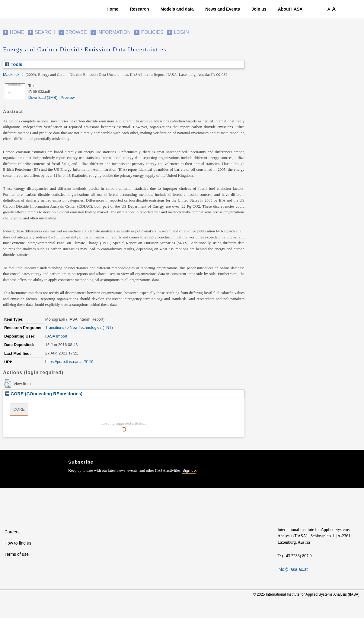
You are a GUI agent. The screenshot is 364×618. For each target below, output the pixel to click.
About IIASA (290, 9)
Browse (76, 32)
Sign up (189, 470)
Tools (14, 64)
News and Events (223, 9)
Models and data (177, 9)
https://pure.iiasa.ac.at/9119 (69, 362)
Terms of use (17, 554)
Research (139, 9)
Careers (12, 532)
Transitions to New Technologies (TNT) (79, 327)
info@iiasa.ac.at (293, 569)
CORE (19, 409)
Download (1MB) (43, 97)
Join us (259, 9)
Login (181, 32)
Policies (152, 32)
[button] (8, 384)
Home (112, 9)
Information (114, 32)
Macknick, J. (14, 74)
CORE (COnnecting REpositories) (44, 394)
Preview (68, 97)
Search (45, 32)
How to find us (18, 543)
